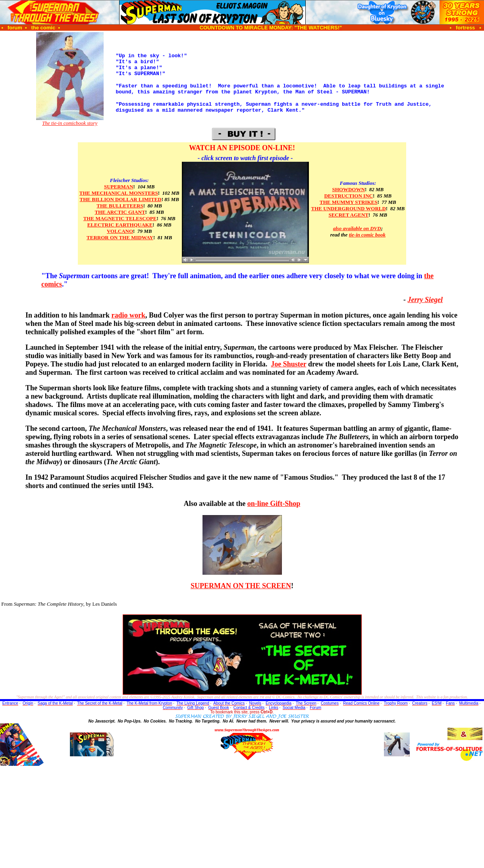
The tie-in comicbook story (70, 123)
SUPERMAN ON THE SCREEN (241, 586)
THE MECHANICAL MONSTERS (119, 193)
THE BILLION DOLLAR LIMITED (121, 199)
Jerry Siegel (425, 300)
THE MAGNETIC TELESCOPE (120, 218)
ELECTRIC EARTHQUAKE (120, 225)
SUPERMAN (119, 187)
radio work (129, 315)
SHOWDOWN (349, 189)
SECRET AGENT (348, 215)
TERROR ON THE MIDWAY (120, 237)
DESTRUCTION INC (348, 196)
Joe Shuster (288, 364)
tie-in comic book (367, 235)
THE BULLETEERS (120, 206)
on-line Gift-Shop (274, 504)
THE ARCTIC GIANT (120, 212)
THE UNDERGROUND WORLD (349, 208)
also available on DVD (357, 228)
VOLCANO (120, 231)
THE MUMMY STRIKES (348, 202)
